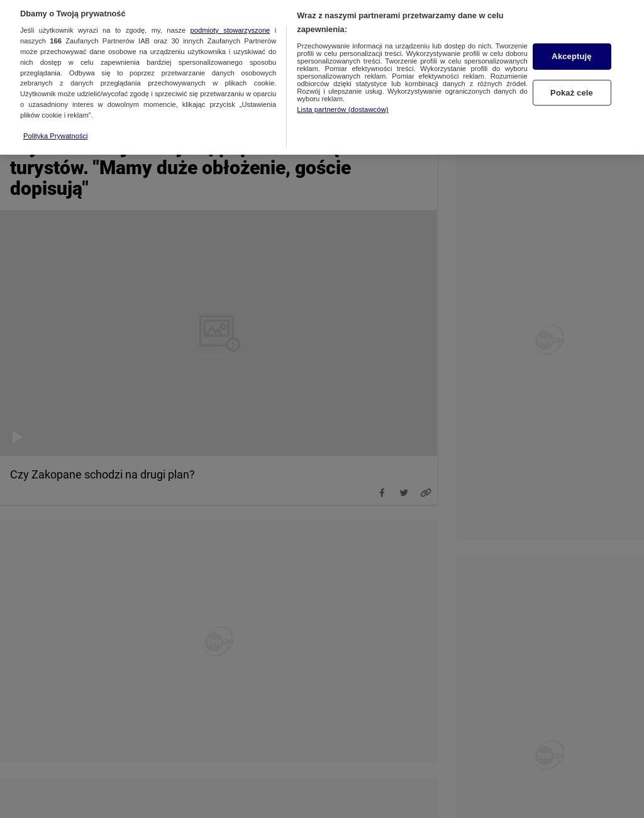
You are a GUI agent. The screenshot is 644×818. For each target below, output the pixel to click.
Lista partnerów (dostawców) (342, 104)
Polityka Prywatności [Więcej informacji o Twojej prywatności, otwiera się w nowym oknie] (56, 130)
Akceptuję (571, 51)
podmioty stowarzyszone (230, 25)
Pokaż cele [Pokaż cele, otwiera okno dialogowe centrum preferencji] (572, 86)
